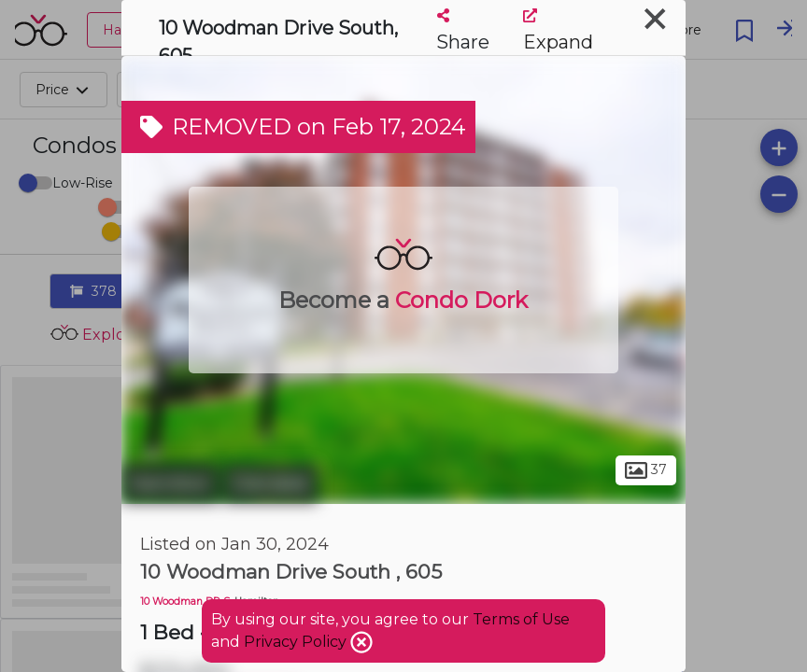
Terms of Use (521, 619)
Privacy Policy (297, 642)
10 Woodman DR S (185, 602)
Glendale (270, 483)
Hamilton (170, 483)
